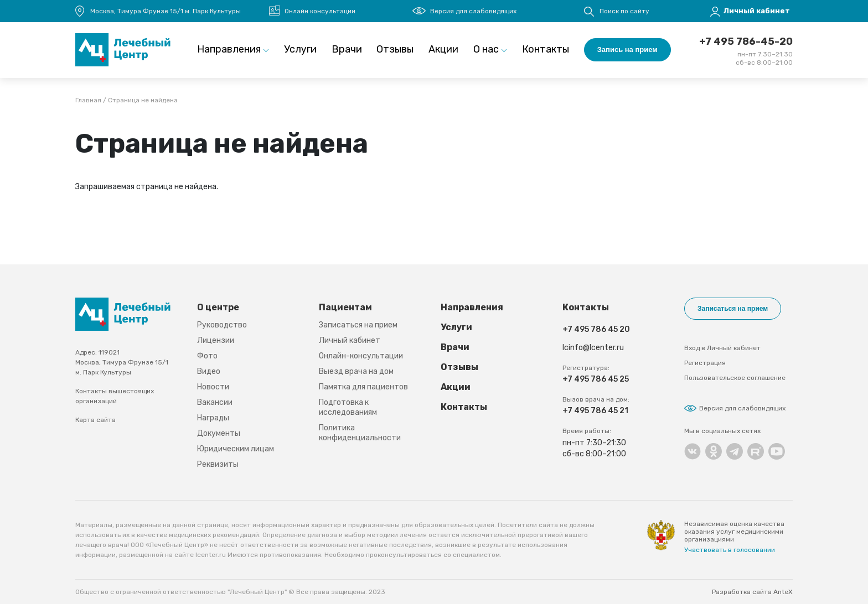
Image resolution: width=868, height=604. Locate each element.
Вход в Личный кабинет (722, 348)
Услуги (300, 49)
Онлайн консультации (320, 11)
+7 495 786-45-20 (746, 41)
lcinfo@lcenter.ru (593, 348)
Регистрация (705, 363)
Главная (88, 100)
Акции (443, 49)
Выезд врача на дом (356, 371)
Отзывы (395, 49)
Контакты (546, 49)
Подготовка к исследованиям (348, 407)
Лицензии (216, 340)
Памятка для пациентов (363, 387)
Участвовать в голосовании (730, 550)
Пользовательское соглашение (735, 378)
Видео (209, 371)
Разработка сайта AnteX (752, 592)
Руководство (222, 325)
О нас (486, 49)
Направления (229, 49)
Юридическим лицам (236, 449)
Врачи (347, 49)
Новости (213, 387)
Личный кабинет (350, 340)
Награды (213, 418)
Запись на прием (627, 50)
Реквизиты (218, 464)
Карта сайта (95, 420)
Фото (207, 356)
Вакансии (215, 402)
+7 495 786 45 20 (596, 329)
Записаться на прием (358, 325)
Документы (219, 433)
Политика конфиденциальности (360, 433)
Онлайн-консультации (361, 356)
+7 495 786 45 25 (596, 379)
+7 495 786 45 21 (595, 411)
